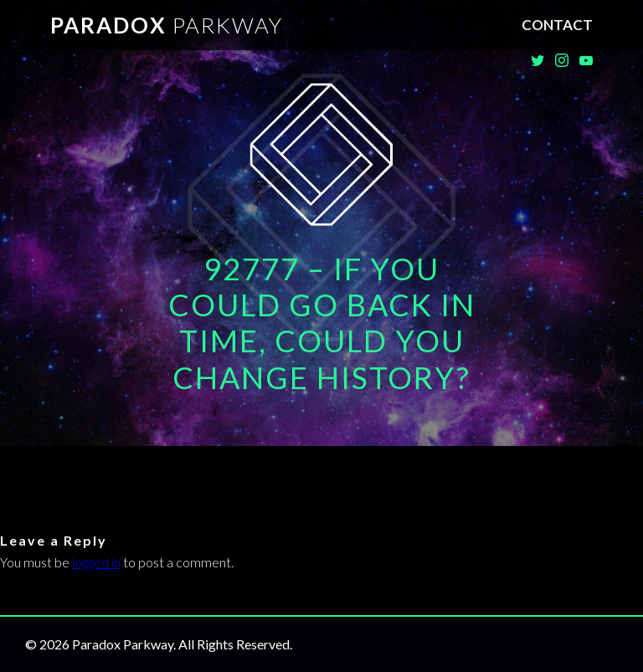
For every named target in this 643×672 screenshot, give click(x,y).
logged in (96, 562)
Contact (557, 25)
